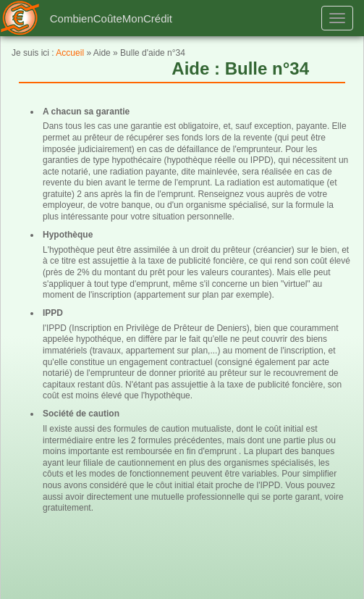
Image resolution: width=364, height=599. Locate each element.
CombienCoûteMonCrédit (111, 18)
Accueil (70, 53)
